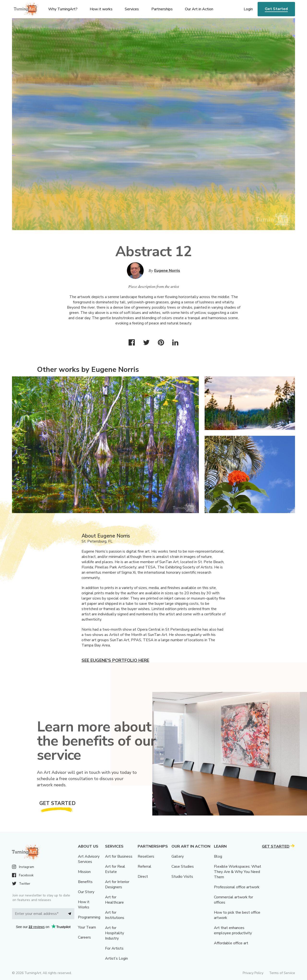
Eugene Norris (167, 271)
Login (248, 9)
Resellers (146, 856)
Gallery (178, 856)
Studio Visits (182, 877)
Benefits (85, 882)
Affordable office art (231, 943)
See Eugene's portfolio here (115, 660)
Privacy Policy (253, 973)
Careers (84, 937)
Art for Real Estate (115, 869)
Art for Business (119, 856)
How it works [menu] (101, 9)
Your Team (87, 927)
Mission (84, 872)
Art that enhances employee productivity (233, 930)
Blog (218, 856)
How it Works (84, 905)
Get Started (276, 9)
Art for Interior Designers (117, 884)
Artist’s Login (116, 958)
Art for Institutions (115, 915)
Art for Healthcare (114, 900)
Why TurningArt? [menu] (63, 9)
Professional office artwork (237, 887)
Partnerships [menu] (162, 9)
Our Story (86, 892)
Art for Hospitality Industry (115, 933)
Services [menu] (132, 9)
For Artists (114, 948)
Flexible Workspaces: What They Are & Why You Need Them (238, 872)
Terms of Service (282, 973)
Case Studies (183, 867)
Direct (143, 877)
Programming (89, 917)
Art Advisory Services (89, 859)
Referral (145, 867)
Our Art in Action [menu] (199, 9)
